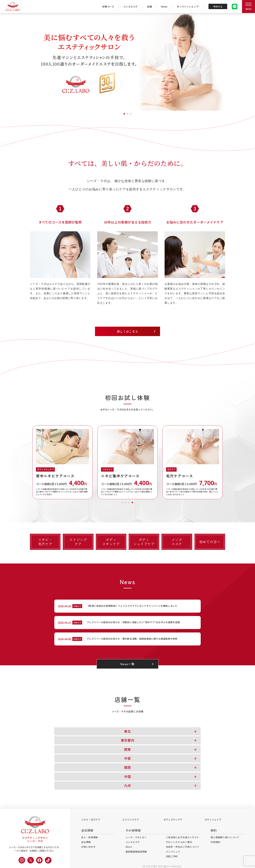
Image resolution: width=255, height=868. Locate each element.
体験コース (108, 7)
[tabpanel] (127, 62)
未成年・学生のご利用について (183, 847)
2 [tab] (127, 113)
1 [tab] (124, 113)
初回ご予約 (172, 856)
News (164, 7)
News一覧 (127, 664)
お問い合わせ (88, 847)
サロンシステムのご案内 (179, 842)
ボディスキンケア (173, 820)
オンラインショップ (188, 7)
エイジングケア (131, 820)
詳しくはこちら (128, 331)
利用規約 (215, 842)
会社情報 (86, 842)
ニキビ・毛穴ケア (91, 820)
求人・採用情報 (90, 837)
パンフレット (173, 852)
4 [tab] (132, 502)
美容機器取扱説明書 (136, 852)
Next (228, 462)
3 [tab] (131, 113)
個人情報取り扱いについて (225, 837)
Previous (27, 462)
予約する (218, 7)
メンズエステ (131, 7)
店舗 (149, 7)
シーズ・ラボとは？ (136, 837)
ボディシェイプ (213, 820)
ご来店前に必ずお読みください (183, 837)
